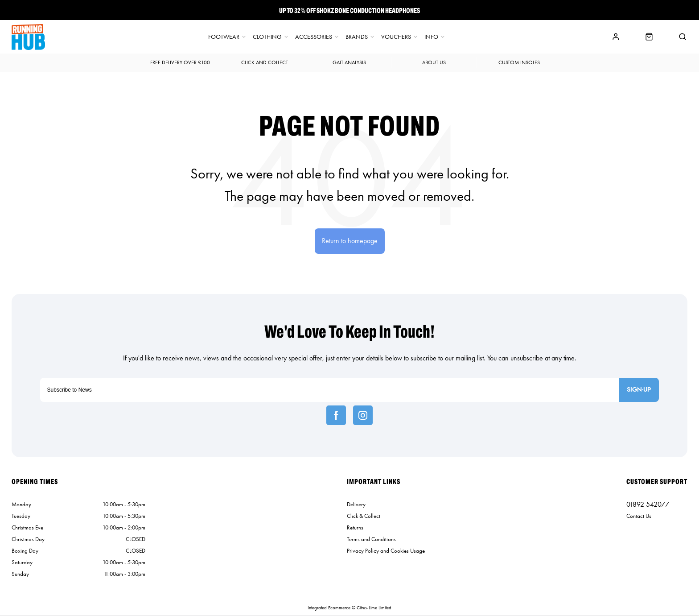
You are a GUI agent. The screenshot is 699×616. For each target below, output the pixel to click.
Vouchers (396, 37)
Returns (355, 527)
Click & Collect (364, 516)
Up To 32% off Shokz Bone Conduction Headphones (349, 10)
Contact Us (639, 516)
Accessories (314, 37)
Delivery (356, 504)
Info (431, 37)
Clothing (267, 37)
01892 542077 (648, 504)
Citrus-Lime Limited (374, 608)
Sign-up (639, 390)
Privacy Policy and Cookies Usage (386, 551)
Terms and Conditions (371, 539)
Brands (357, 37)
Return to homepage (350, 241)
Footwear (224, 37)
